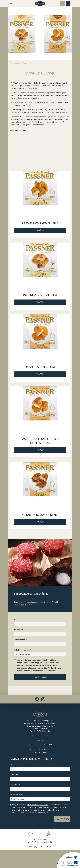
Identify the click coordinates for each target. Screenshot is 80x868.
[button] (11, 4)
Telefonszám (20, 640)
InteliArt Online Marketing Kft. (40, 842)
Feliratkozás (40, 677)
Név (16, 619)
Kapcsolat (40, 740)
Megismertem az (39, 665)
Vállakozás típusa (22, 650)
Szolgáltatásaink (40, 752)
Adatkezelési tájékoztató (40, 749)
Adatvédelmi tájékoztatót (43, 660)
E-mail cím (19, 629)
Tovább (40, 230)
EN (63, 4)
